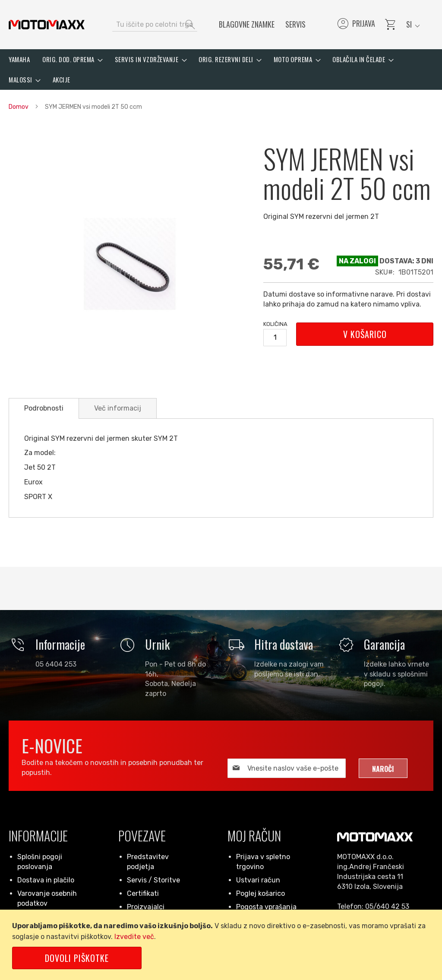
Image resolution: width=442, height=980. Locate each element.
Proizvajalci (146, 907)
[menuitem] (19, 59)
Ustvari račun (258, 880)
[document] (223, 945)
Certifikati (143, 893)
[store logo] (47, 25)
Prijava (355, 25)
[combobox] (155, 25)
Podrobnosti (44, 408)
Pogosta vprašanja (266, 907)
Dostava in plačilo (46, 880)
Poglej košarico (260, 893)
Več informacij (118, 408)
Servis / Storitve (153, 880)
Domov (19, 107)
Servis (295, 24)
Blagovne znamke (247, 24)
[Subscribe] (383, 768)
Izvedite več (134, 937)
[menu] (221, 70)
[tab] (44, 408)
